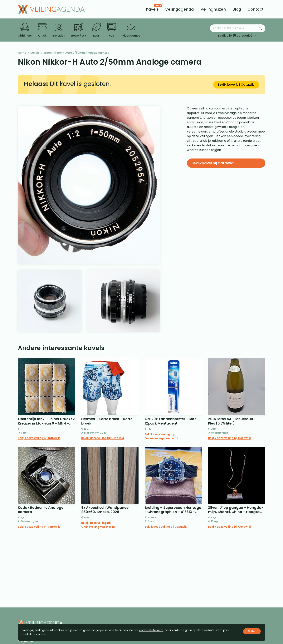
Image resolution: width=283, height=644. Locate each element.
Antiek (42, 30)
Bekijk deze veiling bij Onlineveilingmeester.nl (161, 436)
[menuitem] (152, 9)
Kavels (35, 53)
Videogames (131, 30)
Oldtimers (25, 30)
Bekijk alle (238, 36)
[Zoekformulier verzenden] (260, 28)
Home (22, 53)
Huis (112, 30)
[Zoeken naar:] (238, 28)
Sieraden (59, 30)
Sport (97, 30)
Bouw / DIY (79, 30)
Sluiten (252, 631)
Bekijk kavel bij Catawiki (236, 85)
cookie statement (151, 630)
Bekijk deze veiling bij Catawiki (39, 438)
